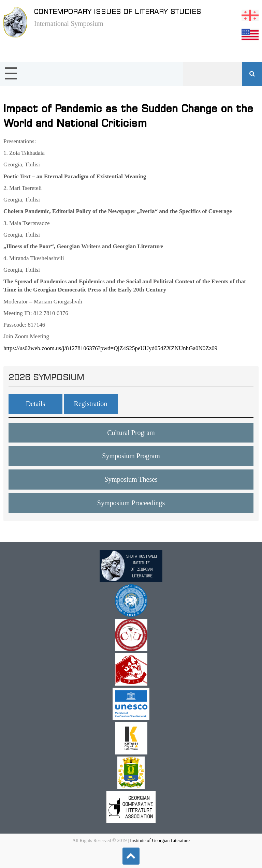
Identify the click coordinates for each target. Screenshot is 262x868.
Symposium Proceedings (131, 503)
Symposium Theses (131, 479)
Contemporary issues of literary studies (118, 11)
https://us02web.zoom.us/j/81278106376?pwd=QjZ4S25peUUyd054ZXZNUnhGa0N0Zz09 (110, 348)
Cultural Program (131, 433)
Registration (91, 404)
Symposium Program (131, 456)
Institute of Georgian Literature (160, 841)
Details (36, 404)
